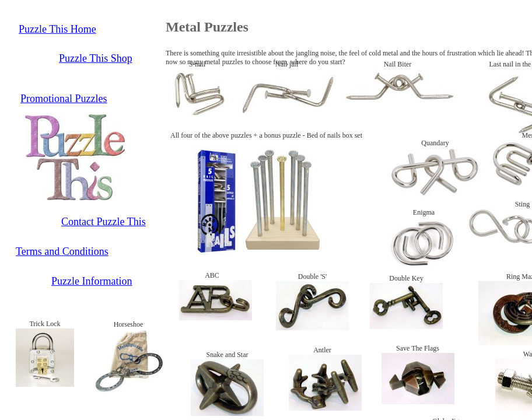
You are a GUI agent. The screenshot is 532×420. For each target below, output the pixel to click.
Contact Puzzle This (104, 222)
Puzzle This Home (57, 29)
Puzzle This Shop (96, 58)
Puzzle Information (92, 281)
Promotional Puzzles (64, 99)
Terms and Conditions (62, 251)
